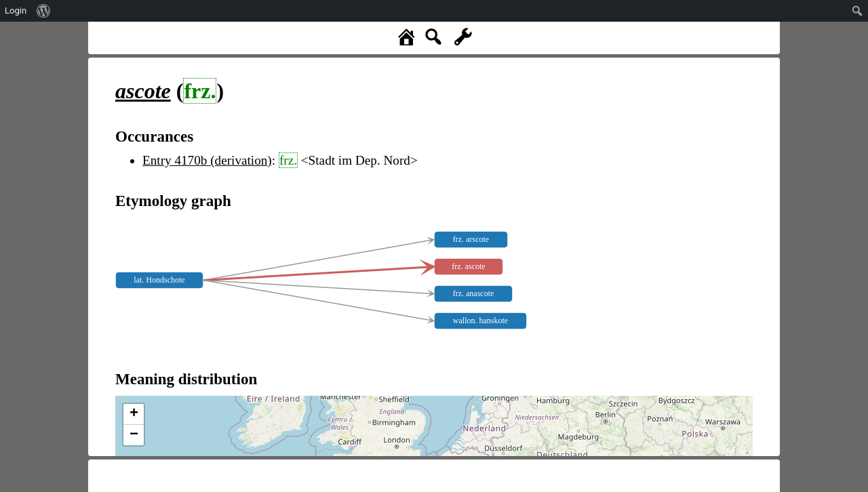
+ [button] (134, 414)
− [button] (134, 435)
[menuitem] (44, 11)
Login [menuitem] (16, 11)
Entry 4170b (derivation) (207, 160)
